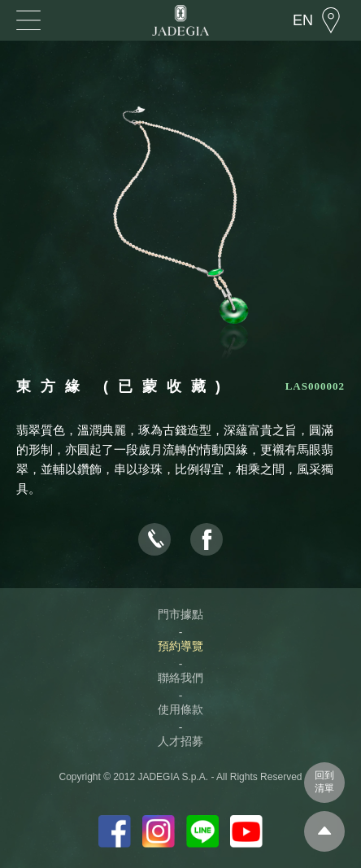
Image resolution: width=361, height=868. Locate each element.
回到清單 (324, 782)
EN (303, 20)
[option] (180, 225)
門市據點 (180, 614)
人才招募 (180, 741)
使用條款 (180, 709)
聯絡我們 (180, 678)
